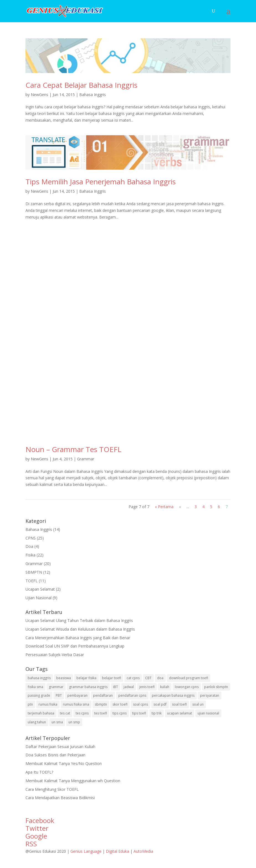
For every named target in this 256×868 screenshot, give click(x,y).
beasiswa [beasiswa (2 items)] (64, 678)
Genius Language (86, 851)
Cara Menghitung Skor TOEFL (52, 789)
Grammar (86, 459)
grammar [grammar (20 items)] (56, 687)
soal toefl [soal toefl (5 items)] (179, 704)
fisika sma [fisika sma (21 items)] (35, 687)
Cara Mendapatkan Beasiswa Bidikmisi (60, 798)
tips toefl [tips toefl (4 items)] (139, 713)
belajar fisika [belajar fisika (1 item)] (86, 678)
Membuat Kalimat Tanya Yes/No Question (64, 763)
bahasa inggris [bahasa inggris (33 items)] (39, 678)
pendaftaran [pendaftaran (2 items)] (103, 695)
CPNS (31, 538)
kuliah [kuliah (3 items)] (165, 687)
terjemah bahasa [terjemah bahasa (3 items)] (41, 713)
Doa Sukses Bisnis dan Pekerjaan (55, 755)
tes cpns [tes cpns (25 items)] (82, 713)
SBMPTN (34, 572)
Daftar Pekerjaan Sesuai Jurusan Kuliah (60, 747)
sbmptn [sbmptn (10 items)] (101, 704)
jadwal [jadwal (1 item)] (129, 687)
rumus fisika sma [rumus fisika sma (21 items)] (76, 704)
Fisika (30, 555)
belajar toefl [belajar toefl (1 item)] (112, 678)
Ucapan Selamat (40, 589)
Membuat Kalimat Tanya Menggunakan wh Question (73, 781)
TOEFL (32, 581)
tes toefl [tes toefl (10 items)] (101, 713)
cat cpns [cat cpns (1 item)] (133, 678)
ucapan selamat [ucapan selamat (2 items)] (180, 713)
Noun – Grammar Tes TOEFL (73, 449)
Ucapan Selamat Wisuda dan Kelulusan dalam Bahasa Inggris (80, 629)
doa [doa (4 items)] (160, 678)
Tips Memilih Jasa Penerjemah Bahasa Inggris (101, 182)
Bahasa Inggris (93, 95)
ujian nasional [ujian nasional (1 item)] (208, 713)
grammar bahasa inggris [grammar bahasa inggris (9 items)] (88, 687)
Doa (29, 546)
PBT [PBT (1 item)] (59, 695)
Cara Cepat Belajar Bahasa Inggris (81, 85)
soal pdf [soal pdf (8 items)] (160, 704)
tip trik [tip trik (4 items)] (157, 713)
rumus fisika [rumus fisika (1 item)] (48, 704)
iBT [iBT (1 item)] (116, 687)
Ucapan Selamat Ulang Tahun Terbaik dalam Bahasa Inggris (79, 620)
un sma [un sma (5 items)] (57, 722)
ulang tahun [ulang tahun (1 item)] (37, 722)
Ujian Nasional (39, 598)
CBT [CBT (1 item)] (148, 678)
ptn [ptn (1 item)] (30, 704)
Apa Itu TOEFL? (39, 772)
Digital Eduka (117, 851)
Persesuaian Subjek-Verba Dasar (55, 655)
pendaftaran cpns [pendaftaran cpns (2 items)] (132, 695)
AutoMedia (143, 851)
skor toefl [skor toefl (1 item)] (120, 704)
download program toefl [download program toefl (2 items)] (189, 678)
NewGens (39, 95)
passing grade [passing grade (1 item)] (39, 695)
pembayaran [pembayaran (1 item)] (77, 695)
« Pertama (164, 507)
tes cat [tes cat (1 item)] (65, 713)
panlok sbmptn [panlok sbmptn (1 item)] (216, 687)
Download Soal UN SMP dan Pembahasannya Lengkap (75, 646)
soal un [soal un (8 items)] (198, 704)
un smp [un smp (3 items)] (74, 722)
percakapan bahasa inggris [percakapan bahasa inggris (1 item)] (173, 695)
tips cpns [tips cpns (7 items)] (120, 713)
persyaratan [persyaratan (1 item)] (210, 695)
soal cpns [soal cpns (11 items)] (140, 704)
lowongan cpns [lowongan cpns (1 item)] (187, 687)
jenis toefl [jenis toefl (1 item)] (147, 687)
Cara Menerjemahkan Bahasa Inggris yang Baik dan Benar (78, 638)
